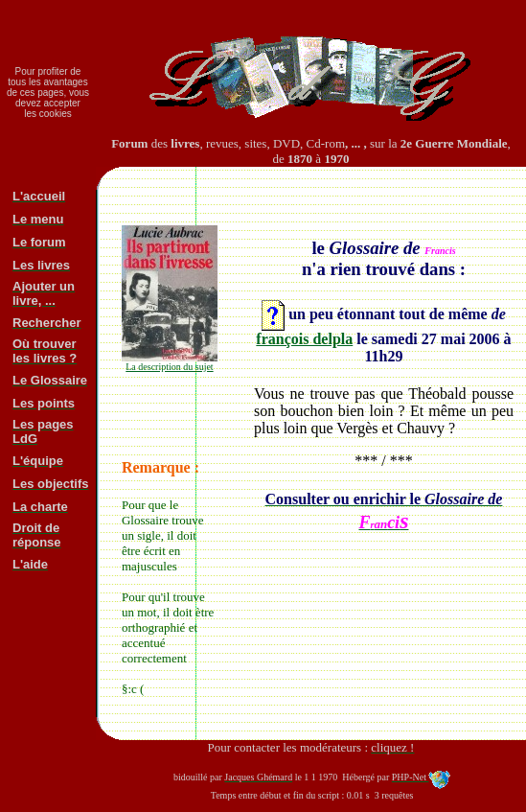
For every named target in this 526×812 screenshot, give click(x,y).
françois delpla (304, 339)
